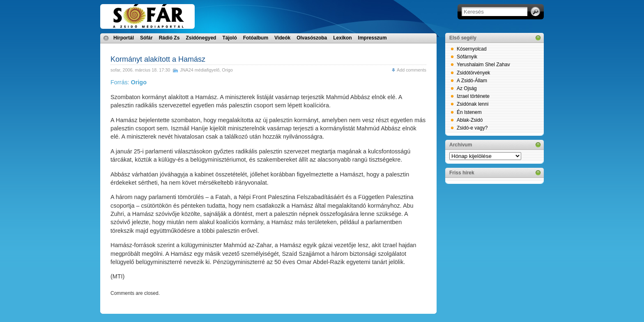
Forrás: (129, 82)
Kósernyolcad (472, 49)
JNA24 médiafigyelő (200, 70)
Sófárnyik (467, 57)
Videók (282, 38)
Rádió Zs (169, 38)
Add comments (412, 70)
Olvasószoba (312, 38)
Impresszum (373, 38)
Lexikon (342, 38)
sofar (115, 70)
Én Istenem (469, 112)
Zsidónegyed (201, 38)
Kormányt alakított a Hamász (158, 59)
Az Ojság (467, 88)
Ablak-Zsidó (470, 120)
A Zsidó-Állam (472, 81)
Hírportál (124, 38)
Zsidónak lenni (473, 104)
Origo (227, 70)
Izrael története (473, 96)
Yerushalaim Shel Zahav (483, 65)
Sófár (146, 38)
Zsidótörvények (473, 73)
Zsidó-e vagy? (472, 128)
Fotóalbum (256, 38)
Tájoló (229, 38)
